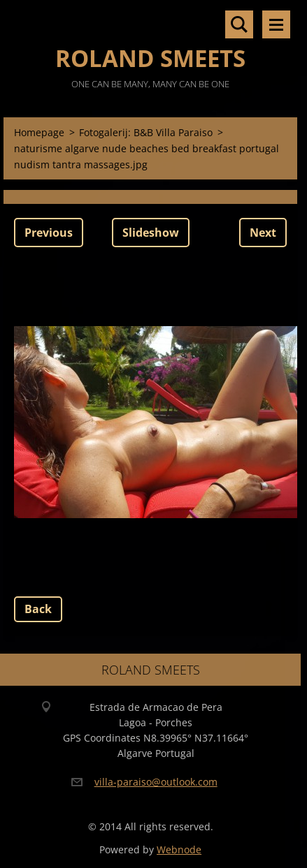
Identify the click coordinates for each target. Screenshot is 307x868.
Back (38, 609)
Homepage (39, 132)
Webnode (179, 849)
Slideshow (151, 233)
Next (263, 233)
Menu (276, 24)
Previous (49, 233)
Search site (239, 24)
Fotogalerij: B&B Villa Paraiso (146, 132)
